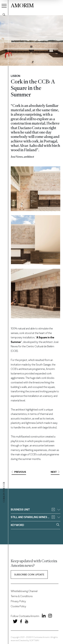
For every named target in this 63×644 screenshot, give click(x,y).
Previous (19, 472)
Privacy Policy (18, 601)
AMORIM (22, 5)
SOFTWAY (34, 640)
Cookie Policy (18, 606)
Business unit (35, 510)
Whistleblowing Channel (24, 591)
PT (4, 26)
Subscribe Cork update (29, 575)
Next (55, 472)
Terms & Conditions (22, 596)
